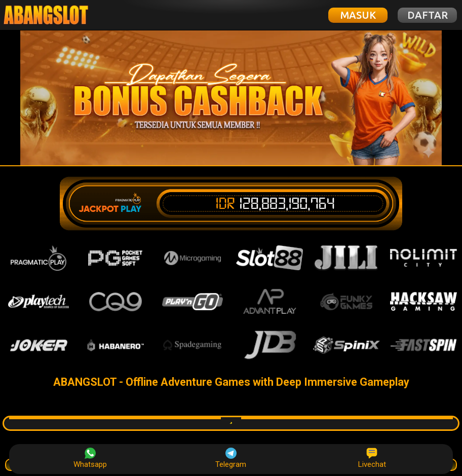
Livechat (372, 458)
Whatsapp (90, 458)
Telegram (231, 458)
